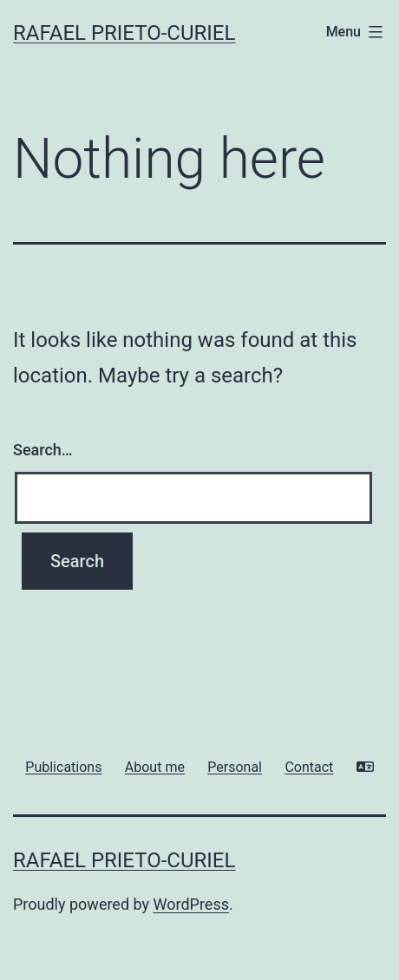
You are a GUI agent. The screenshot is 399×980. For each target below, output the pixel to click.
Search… (43, 450)
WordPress (191, 904)
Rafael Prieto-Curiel (124, 33)
